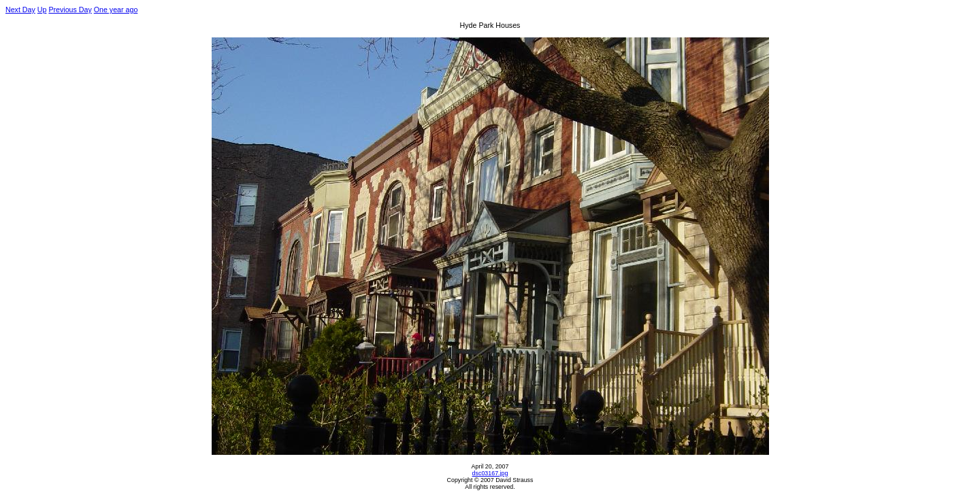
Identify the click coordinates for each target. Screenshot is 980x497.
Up (42, 10)
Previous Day (70, 10)
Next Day (20, 10)
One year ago (116, 10)
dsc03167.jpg (490, 473)
